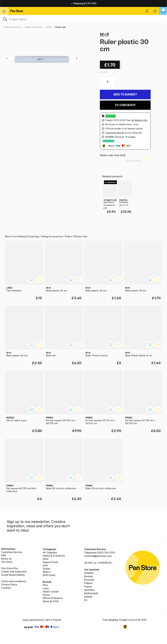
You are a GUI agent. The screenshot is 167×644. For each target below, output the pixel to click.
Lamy (46, 588)
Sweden (89, 573)
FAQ (4, 555)
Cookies (6, 588)
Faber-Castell (51, 592)
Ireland (88, 597)
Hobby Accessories (34, 27)
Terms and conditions (14, 581)
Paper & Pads (50, 562)
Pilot (45, 585)
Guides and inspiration (14, 572)
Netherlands (91, 593)
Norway (89, 576)
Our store (7, 562)
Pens (46, 559)
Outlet (47, 569)
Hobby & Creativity (13, 27)
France (88, 586)
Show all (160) (51, 601)
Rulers (49, 27)
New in (47, 572)
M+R (104, 34)
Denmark (89, 580)
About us (6, 559)
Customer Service (12, 552)
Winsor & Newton (53, 598)
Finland (88, 583)
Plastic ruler (61, 27)
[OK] (83, 19)
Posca (46, 595)
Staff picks (49, 575)
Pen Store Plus (10, 568)
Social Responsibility (13, 575)
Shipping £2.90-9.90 (83, 3)
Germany (89, 590)
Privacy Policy (9, 584)
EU (86, 600)
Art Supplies (50, 552)
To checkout (125, 105)
